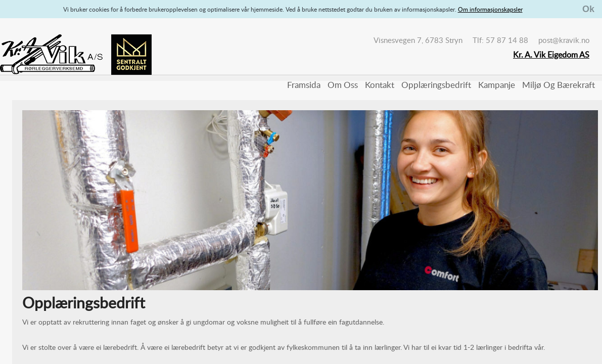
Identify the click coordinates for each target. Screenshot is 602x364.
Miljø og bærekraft (559, 85)
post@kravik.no (564, 40)
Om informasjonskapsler (490, 9)
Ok (588, 9)
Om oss (343, 85)
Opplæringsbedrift (436, 85)
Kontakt (380, 85)
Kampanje (497, 85)
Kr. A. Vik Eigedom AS (551, 55)
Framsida (304, 85)
